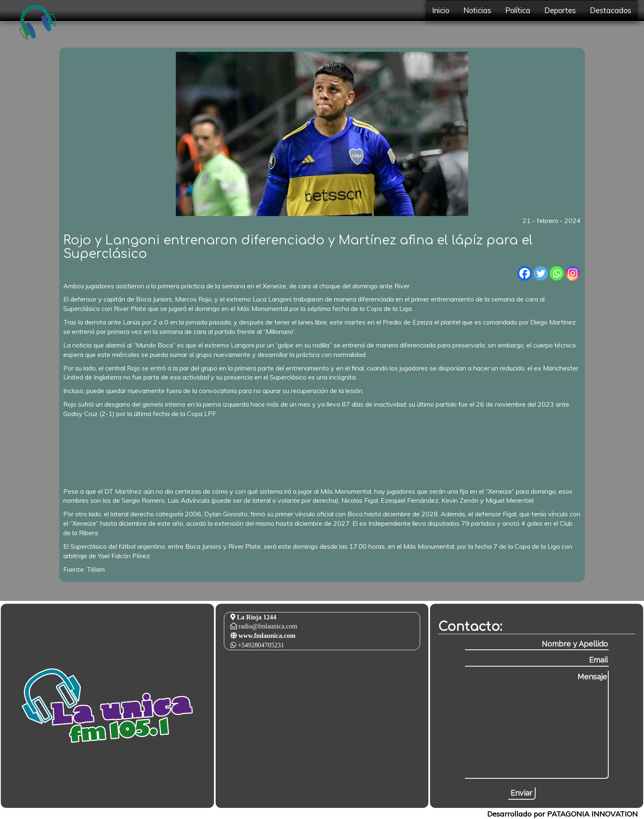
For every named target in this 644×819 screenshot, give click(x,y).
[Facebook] (525, 273)
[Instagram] (573, 273)
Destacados (611, 10)
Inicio (441, 10)
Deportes (560, 10)
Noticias (477, 10)
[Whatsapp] (557, 273)
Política (518, 10)
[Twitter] (541, 273)
